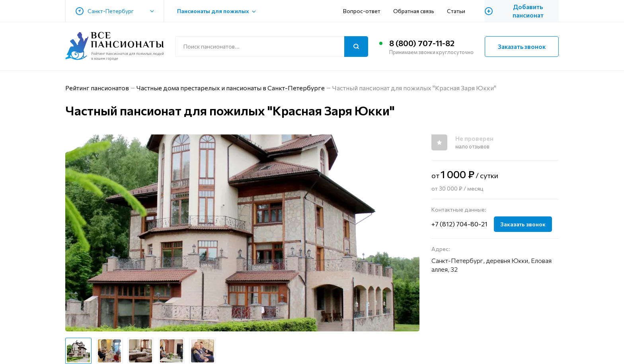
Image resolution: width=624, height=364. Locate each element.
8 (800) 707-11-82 (422, 43)
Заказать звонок (522, 47)
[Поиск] (356, 47)
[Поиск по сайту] (272, 47)
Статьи (456, 11)
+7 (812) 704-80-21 (459, 224)
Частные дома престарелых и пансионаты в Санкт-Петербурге (231, 88)
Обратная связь (414, 11)
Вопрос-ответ (362, 11)
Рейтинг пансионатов (97, 88)
